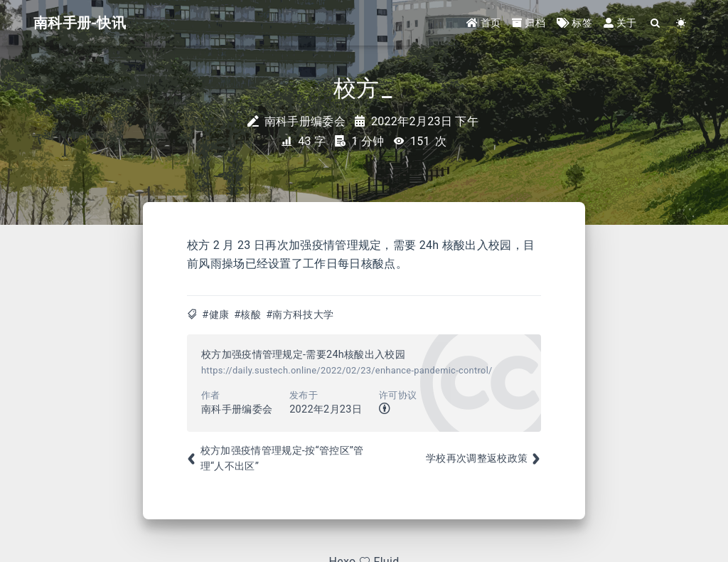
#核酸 (247, 315)
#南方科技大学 (300, 315)
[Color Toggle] (681, 23)
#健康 (215, 315)
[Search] (656, 23)
